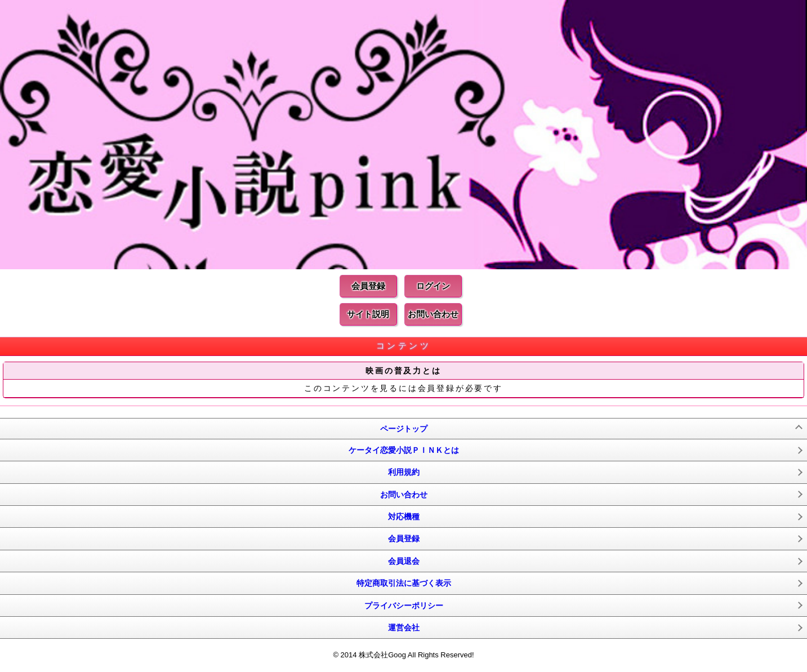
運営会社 (404, 628)
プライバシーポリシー (404, 606)
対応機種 (404, 517)
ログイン (433, 286)
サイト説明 (368, 314)
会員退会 (404, 561)
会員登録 (368, 286)
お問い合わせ (433, 314)
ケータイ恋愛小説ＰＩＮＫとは (404, 450)
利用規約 (404, 472)
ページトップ (404, 429)
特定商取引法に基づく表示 (404, 583)
